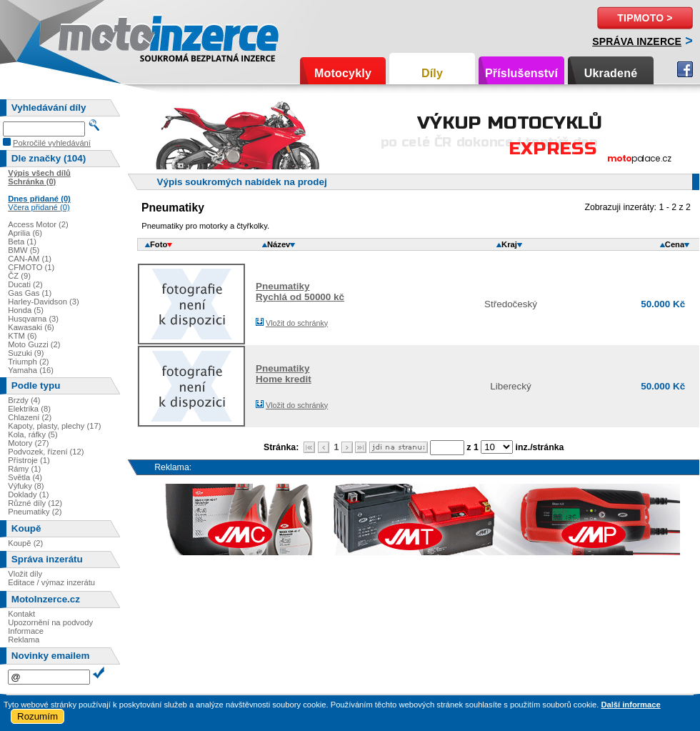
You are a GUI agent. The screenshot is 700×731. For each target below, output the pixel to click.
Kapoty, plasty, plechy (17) (54, 426)
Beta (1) (22, 242)
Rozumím (37, 716)
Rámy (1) (24, 469)
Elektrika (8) (29, 409)
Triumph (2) (28, 362)
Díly (432, 73)
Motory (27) (28, 443)
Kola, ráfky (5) (33, 434)
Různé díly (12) (35, 503)
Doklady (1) (28, 494)
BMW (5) (24, 250)
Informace (26, 631)
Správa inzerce (637, 41)
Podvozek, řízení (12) (46, 452)
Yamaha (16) (31, 370)
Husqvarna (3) (33, 319)
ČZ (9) (19, 276)
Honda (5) (26, 310)
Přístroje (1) (29, 460)
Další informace (630, 705)
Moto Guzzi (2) (34, 344)
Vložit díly (25, 574)
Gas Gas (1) (30, 293)
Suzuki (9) (26, 353)
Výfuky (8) (26, 486)
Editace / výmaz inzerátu (51, 582)
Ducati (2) (25, 284)
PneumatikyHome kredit (284, 374)
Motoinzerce (89, 35)
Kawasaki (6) (31, 327)
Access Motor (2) (38, 224)
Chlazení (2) (30, 417)
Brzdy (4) (24, 400)
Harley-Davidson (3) (43, 302)
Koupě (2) (25, 543)
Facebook (685, 69)
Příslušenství (521, 73)
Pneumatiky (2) (35, 512)
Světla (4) (25, 477)
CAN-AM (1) (30, 259)
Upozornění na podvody (50, 622)
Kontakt (21, 614)
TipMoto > (645, 18)
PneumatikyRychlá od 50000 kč (300, 292)
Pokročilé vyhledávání (52, 143)
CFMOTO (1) (31, 267)
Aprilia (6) (25, 233)
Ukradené (611, 73)
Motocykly (343, 73)
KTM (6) (22, 336)
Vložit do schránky (297, 323)
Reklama (24, 640)
